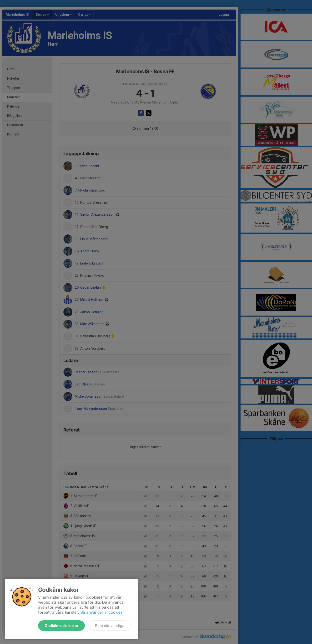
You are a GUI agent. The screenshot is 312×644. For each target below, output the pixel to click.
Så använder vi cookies (101, 612)
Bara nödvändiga (109, 626)
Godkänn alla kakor (61, 626)
